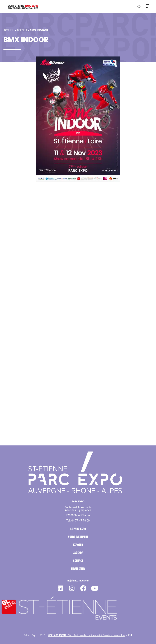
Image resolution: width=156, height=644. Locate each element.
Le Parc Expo (78, 529)
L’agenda (78, 553)
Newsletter (78, 568)
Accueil (9, 28)
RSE (130, 635)
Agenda (22, 28)
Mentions (57, 635)
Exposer (78, 545)
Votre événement (78, 537)
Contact (78, 560)
